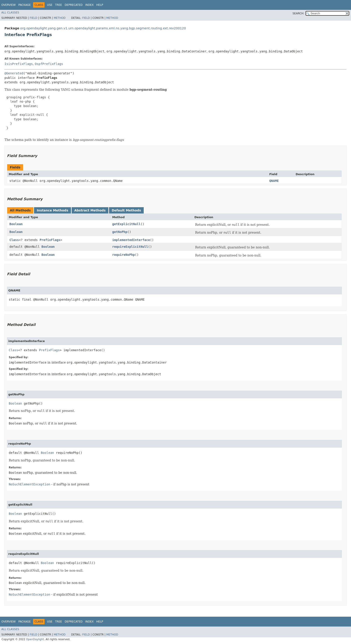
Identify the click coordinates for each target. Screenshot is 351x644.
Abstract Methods (90, 210)
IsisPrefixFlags (19, 64)
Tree (59, 5)
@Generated (14, 73)
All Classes (10, 13)
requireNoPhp (123, 255)
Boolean (16, 224)
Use (50, 5)
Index (90, 5)
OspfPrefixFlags (49, 64)
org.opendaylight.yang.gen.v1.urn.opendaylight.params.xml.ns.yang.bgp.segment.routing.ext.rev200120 (103, 28)
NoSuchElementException (29, 484)
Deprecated (74, 5)
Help (100, 5)
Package (25, 5)
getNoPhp (120, 232)
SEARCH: (299, 13)
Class (14, 240)
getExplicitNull (126, 224)
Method (60, 18)
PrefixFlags (50, 240)
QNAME (274, 181)
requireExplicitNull (130, 247)
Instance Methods (52, 210)
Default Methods (126, 210)
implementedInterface (131, 240)
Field (33, 18)
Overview (9, 5)
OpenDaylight (35, 639)
